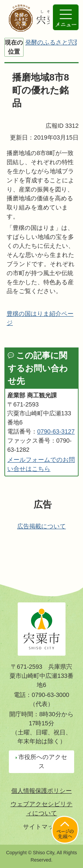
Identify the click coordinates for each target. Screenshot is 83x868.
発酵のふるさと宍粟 (53, 42)
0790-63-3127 (56, 431)
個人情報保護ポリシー (41, 791)
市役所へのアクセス (43, 761)
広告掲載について (42, 526)
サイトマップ (42, 827)
